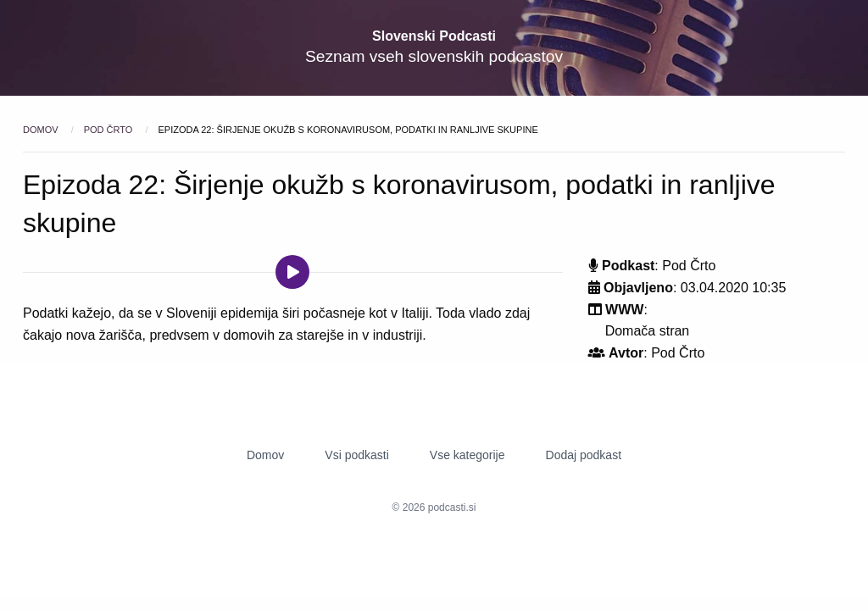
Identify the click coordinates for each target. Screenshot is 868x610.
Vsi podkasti (356, 455)
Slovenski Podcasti (434, 36)
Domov (42, 130)
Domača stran (648, 331)
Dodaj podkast (584, 455)
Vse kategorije (467, 455)
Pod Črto (110, 130)
